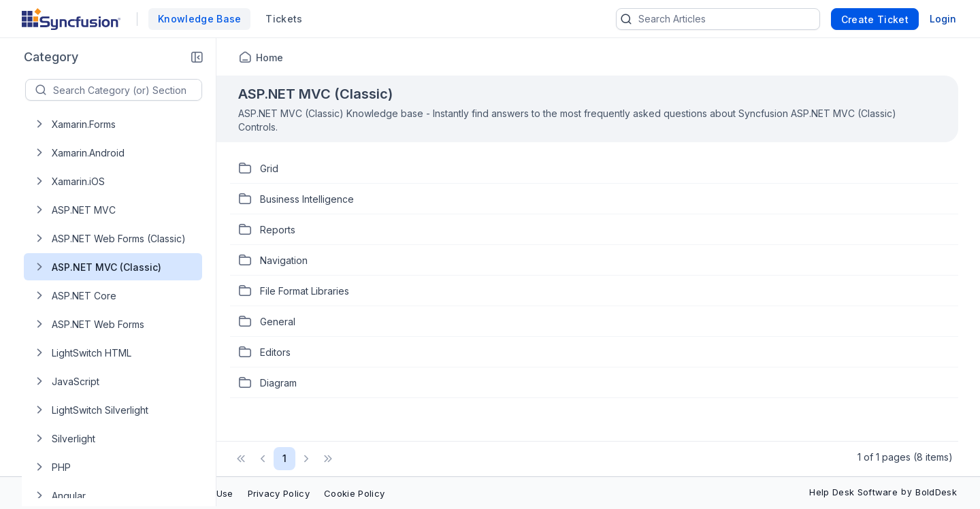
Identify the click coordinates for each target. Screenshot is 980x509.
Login (943, 19)
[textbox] (127, 90)
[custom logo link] (71, 19)
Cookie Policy (354, 493)
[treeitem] (124, 124)
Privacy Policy (279, 493)
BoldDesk (936, 492)
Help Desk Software (853, 492)
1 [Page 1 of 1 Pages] (284, 458)
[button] (197, 57)
